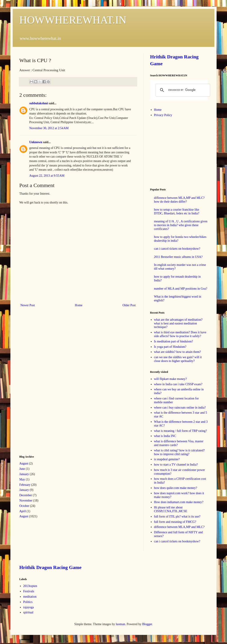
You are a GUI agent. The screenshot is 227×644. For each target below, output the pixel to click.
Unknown (36, 142)
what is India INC (165, 436)
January (24, 474)
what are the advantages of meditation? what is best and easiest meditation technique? (178, 323)
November (26, 501)
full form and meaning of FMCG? (175, 522)
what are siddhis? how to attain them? (178, 352)
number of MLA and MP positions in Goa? (181, 289)
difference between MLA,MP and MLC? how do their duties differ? (179, 200)
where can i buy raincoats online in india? (180, 408)
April (23, 511)
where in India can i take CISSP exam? (178, 384)
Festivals (29, 591)
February (25, 485)
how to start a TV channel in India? (176, 465)
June (22, 469)
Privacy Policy (163, 115)
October (24, 506)
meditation (30, 597)
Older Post (129, 305)
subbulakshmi (39, 103)
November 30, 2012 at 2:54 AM (49, 128)
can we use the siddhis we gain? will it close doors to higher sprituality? (178, 359)
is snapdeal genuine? (167, 459)
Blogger (147, 624)
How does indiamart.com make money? (179, 502)
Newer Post (28, 305)
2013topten (30, 586)
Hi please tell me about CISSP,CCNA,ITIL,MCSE (171, 509)
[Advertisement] (53, 381)
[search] (182, 90)
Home (79, 305)
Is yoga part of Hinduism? (170, 347)
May (22, 479)
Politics (28, 602)
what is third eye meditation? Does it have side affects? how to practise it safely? (180, 334)
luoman (120, 624)
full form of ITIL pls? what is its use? (177, 517)
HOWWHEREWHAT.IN (73, 20)
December (26, 495)
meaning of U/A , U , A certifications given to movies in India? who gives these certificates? (181, 225)
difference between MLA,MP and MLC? (179, 527)
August (24, 463)
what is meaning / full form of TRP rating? (181, 431)
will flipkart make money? (170, 379)
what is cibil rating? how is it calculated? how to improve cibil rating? (179, 452)
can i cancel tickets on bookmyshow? (177, 249)
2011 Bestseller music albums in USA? (178, 257)
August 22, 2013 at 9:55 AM (47, 176)
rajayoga (29, 607)
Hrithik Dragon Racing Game (50, 567)
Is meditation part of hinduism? (174, 341)
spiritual (28, 612)
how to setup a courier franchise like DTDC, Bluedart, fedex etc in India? (177, 211)
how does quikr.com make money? (176, 488)
